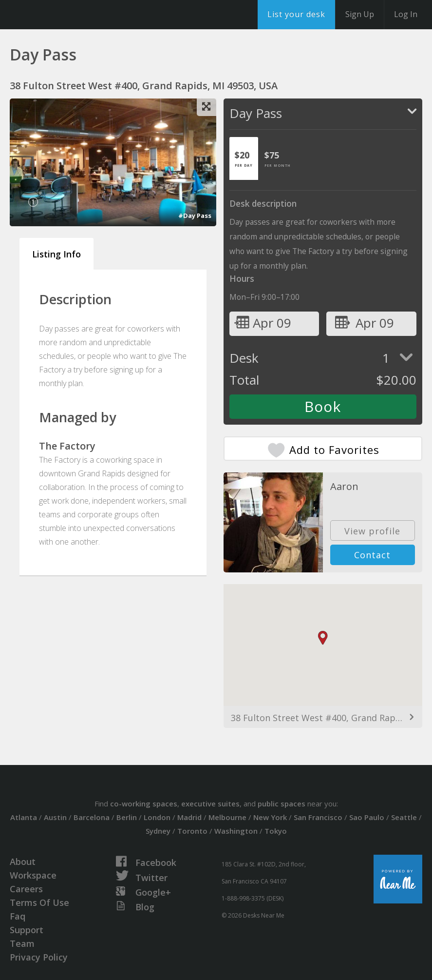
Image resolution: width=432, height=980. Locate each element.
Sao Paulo (367, 817)
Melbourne (227, 817)
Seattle (404, 817)
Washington (236, 831)
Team (22, 943)
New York (270, 817)
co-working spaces (144, 804)
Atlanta (24, 817)
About (23, 862)
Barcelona (92, 817)
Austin (55, 817)
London (157, 817)
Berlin (127, 817)
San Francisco (318, 817)
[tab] (244, 158)
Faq (18, 916)
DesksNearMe (68, 15)
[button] (323, 638)
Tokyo (276, 831)
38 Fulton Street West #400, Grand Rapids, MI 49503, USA (323, 718)
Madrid (189, 817)
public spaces (282, 804)
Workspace (33, 875)
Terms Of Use (39, 902)
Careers (26, 889)
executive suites (210, 804)
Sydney (158, 831)
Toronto (192, 831)
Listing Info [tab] (56, 254)
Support (27, 930)
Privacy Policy (39, 957)
